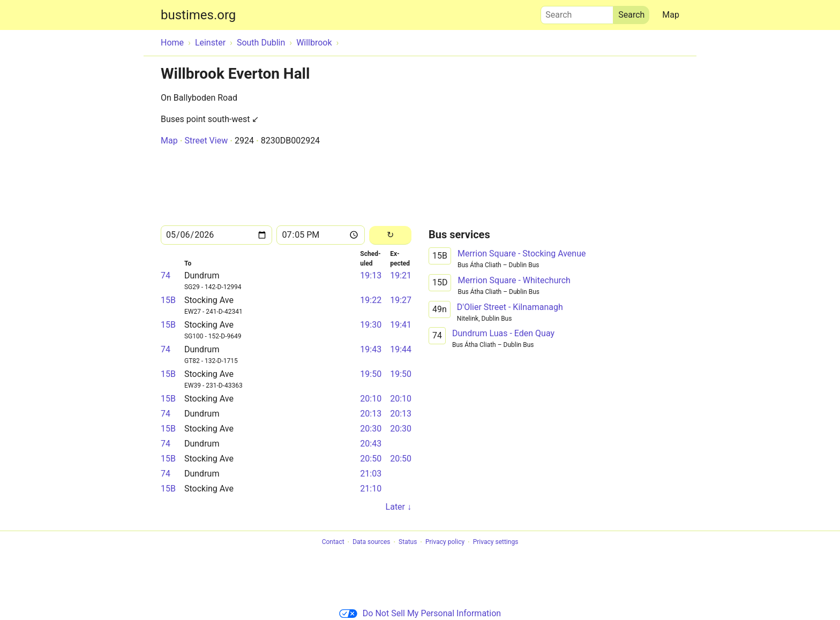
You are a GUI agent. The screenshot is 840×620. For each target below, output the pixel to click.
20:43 (371, 444)
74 (166, 275)
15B (168, 300)
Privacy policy (445, 542)
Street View (206, 141)
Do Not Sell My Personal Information (420, 613)
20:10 (371, 399)
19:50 (371, 374)
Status (408, 542)
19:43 (371, 349)
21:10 (371, 489)
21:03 (371, 474)
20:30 (371, 429)
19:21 (401, 275)
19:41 (401, 325)
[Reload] (390, 235)
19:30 (371, 325)
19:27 (401, 300)
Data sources (371, 542)
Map (671, 15)
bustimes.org (198, 15)
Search (577, 12)
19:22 (371, 300)
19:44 (401, 349)
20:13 (371, 414)
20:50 (371, 459)
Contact (333, 542)
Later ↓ (399, 507)
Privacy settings (496, 542)
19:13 (371, 275)
